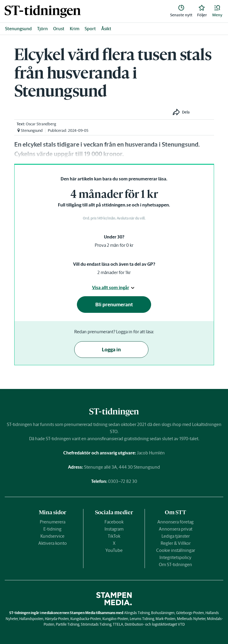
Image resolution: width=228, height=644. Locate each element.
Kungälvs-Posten (115, 619)
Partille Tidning (68, 624)
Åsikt (106, 29)
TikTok (114, 536)
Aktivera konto (53, 543)
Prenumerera (53, 522)
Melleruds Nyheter (191, 619)
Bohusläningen (163, 613)
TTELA (118, 624)
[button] (217, 11)
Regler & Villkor (176, 543)
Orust (59, 29)
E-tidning (52, 529)
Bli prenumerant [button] (114, 305)
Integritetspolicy (175, 557)
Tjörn (42, 29)
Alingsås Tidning (137, 613)
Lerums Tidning (142, 619)
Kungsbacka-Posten (86, 619)
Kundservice (52, 536)
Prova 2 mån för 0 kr (114, 245)
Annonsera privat (176, 529)
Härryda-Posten (57, 619)
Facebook (114, 522)
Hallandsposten (31, 619)
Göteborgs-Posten (190, 613)
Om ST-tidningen (175, 564)
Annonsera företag (175, 522)
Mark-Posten (166, 619)
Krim (75, 29)
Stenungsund (18, 29)
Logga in (111, 350)
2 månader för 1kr (114, 272)
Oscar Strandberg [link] (41, 124)
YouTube (114, 550)
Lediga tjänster (176, 536)
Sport (90, 29)
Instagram (114, 529)
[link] (43, 11)
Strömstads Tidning (96, 624)
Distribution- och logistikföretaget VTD (155, 624)
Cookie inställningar (176, 550)
